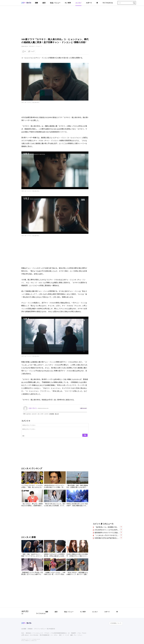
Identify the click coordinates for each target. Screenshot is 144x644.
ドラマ (47, 414)
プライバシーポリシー (40, 629)
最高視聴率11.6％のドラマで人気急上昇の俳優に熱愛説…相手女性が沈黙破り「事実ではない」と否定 (107, 533)
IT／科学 (68, 3)
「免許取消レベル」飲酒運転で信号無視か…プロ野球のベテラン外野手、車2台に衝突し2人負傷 (107, 527)
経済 (44, 3)
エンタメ (78, 3)
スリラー (35, 414)
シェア (33, 51)
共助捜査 (52, 414)
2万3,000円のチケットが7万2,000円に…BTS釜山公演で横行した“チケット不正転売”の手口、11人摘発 (107, 530)
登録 (85, 435)
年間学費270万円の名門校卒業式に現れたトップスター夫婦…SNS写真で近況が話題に (107, 538)
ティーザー (41, 414)
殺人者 (57, 414)
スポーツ (89, 3)
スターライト (25, 46)
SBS (25, 414)
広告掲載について (116, 623)
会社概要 (24, 629)
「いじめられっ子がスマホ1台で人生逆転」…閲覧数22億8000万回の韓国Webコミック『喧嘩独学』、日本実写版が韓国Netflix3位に (107, 535)
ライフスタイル (108, 3)
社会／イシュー (55, 3)
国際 (36, 3)
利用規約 (30, 629)
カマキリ (29, 414)
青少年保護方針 (51, 629)
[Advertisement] (72, 22)
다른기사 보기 (83, 408)
